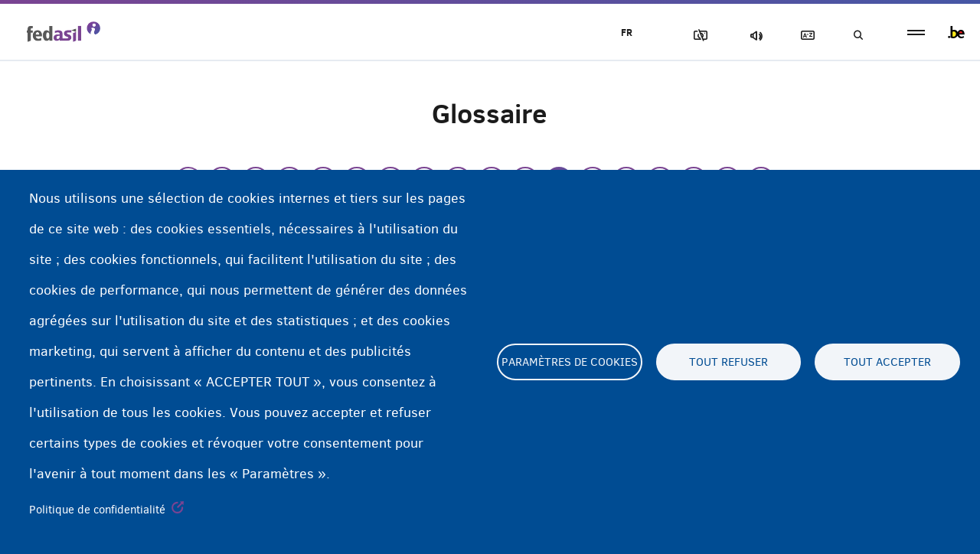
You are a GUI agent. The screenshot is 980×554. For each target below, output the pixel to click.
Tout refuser (728, 362)
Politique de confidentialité (97, 510)
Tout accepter (887, 362)
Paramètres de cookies (570, 362)
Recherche (857, 36)
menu (916, 33)
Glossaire (805, 36)
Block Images (697, 36)
